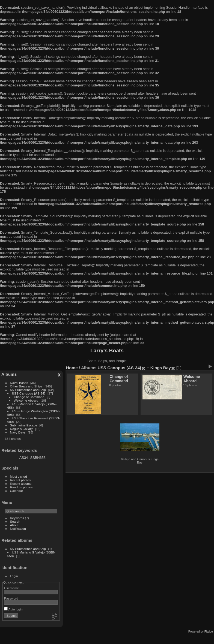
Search (15, 521)
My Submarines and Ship (28, 390)
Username (11, 588)
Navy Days (18, 432)
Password (11, 598)
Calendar (17, 491)
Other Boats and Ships (26, 386)
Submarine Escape (24, 425)
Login (14, 576)
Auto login (13, 609)
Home (72, 368)
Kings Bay (161, 368)
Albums (9, 374)
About (14, 525)
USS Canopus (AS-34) (29, 393)
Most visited (19, 476)
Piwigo (209, 631)
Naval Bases (19, 383)
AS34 (24, 458)
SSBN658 (38, 458)
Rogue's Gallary (21, 429)
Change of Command (29, 397)
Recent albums (21, 484)
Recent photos (20, 480)
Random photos (21, 487)
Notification (18, 529)
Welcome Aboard (26, 400)
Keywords (17, 518)
